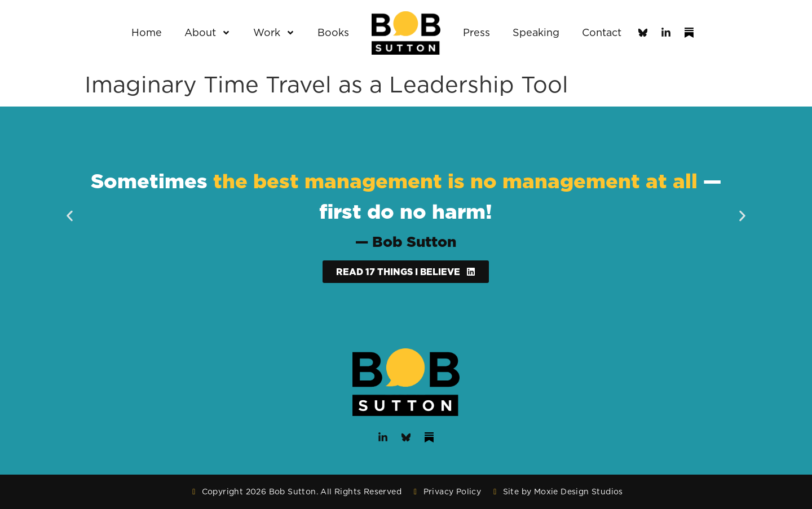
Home (147, 32)
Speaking (536, 32)
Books (333, 32)
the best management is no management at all (455, 181)
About (208, 33)
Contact (602, 32)
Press (476, 32)
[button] (70, 216)
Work (274, 33)
